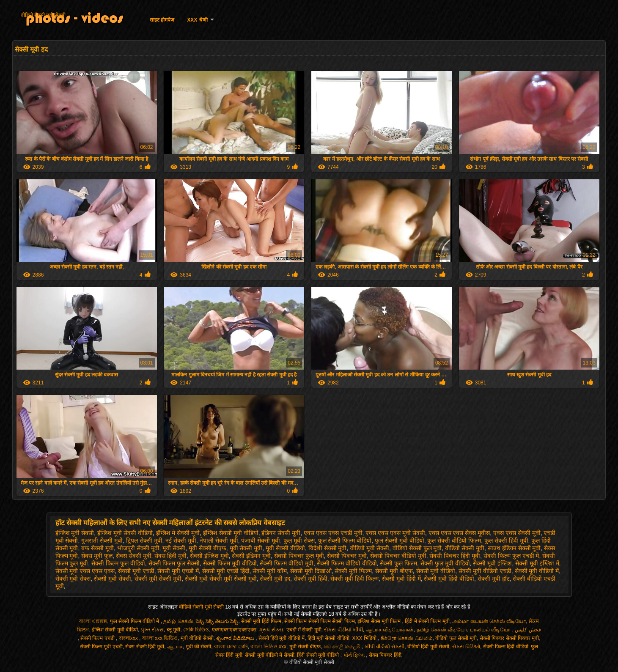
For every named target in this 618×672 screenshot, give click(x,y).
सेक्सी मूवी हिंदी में (401, 579)
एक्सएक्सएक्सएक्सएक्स (234, 630)
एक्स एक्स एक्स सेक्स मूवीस (459, 533)
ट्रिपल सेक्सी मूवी (144, 540)
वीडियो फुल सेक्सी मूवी (456, 638)
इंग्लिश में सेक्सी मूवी (178, 533)
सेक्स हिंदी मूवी (170, 556)
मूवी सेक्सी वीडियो (285, 548)
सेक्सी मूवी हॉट (494, 579)
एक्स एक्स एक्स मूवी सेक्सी (395, 533)
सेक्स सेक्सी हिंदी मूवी (145, 647)
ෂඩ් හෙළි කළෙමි (343, 647)
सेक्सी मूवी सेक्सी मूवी (158, 579)
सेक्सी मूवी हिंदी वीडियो (449, 579)
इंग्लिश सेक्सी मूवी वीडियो (231, 533)
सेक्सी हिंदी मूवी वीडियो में (282, 638)
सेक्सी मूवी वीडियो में (537, 571)
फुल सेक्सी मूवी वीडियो (400, 540)
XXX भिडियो (365, 638)
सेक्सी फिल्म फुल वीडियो (118, 563)
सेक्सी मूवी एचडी (136, 571)
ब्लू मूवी (173, 630)
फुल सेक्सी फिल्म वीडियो (345, 540)
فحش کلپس (528, 630)
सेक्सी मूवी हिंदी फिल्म (354, 579)
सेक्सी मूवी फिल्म (353, 571)
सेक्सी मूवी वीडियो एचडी (485, 571)
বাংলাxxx (129, 638)
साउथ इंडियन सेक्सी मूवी (514, 548)
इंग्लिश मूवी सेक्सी (75, 533)
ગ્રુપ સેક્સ (271, 630)
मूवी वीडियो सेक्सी (197, 638)
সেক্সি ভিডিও (196, 630)
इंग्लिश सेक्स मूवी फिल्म (380, 621)
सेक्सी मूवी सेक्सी (113, 579)
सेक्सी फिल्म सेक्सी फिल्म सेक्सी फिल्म (320, 621)
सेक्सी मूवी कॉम (270, 571)
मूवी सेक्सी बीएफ (207, 548)
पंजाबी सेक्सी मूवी (261, 540)
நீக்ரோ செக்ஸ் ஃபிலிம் (407, 638)
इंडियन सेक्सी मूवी (281, 533)
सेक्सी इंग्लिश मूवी (209, 556)
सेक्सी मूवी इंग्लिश (492, 563)
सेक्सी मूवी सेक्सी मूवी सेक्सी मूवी (221, 579)
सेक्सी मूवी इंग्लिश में (537, 563)
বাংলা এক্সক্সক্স (93, 621)
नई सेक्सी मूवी (181, 540)
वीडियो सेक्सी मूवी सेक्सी (43, 15)
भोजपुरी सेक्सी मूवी (138, 548)
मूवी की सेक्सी (199, 647)
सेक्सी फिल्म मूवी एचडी (101, 647)
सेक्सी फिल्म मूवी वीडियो (230, 563)
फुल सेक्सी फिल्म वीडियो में (135, 621)
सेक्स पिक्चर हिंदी (385, 655)
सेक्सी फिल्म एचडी (98, 638)
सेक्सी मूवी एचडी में (178, 571)
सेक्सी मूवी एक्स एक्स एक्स (85, 571)
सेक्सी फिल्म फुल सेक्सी (174, 563)
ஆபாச (175, 647)
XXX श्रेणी (197, 20)
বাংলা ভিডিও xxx (268, 647)
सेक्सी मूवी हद (275, 579)
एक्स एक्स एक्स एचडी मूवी (333, 533)
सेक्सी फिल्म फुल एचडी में (511, 556)
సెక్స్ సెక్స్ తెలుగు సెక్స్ (217, 621)
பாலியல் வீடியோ (491, 630)
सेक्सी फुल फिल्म (398, 563)
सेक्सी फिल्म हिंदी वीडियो (506, 647)
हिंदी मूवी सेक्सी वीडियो (328, 638)
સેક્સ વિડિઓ (466, 647)
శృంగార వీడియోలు (236, 638)
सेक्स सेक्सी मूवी (134, 556)
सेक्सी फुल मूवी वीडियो (445, 563)
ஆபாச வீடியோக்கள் (390, 630)
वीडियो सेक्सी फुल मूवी (417, 548)
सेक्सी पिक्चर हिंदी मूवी (455, 556)
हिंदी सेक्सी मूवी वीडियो (319, 655)
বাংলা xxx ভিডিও (160, 638)
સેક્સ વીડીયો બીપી (343, 630)
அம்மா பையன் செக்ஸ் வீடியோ (489, 621)
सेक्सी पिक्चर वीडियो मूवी (398, 556)
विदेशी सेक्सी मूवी (328, 548)
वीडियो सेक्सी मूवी (465, 548)
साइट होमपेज (162, 20)
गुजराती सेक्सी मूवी (102, 540)
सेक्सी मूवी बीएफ (394, 571)
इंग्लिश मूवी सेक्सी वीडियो (125, 533)
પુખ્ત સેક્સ (152, 630)
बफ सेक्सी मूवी (98, 548)
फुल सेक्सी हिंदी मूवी (506, 540)
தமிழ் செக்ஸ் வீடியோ (442, 630)
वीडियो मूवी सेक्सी (369, 548)
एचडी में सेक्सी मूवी (304, 630)
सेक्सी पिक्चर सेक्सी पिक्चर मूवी (509, 638)
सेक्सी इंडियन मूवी (251, 556)
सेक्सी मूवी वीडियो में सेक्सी (269, 655)
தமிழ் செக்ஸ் (178, 621)
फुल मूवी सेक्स (299, 540)
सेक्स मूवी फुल (97, 556)
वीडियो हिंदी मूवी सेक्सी (428, 647)
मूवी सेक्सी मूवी (246, 548)
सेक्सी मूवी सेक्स (73, 579)
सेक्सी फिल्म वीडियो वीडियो (347, 563)
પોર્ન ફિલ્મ (355, 655)
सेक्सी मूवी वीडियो (436, 571)
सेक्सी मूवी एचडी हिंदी (226, 571)
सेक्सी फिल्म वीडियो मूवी (287, 563)
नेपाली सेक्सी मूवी (219, 540)
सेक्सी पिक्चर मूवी (347, 556)
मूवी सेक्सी (174, 548)
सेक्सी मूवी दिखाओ (311, 571)
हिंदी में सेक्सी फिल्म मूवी (427, 621)
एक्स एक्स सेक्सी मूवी (517, 533)
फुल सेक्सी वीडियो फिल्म (454, 540)
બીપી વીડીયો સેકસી (385, 647)
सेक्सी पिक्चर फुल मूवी (299, 556)
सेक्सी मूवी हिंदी (310, 579)
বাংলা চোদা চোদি (231, 647)
